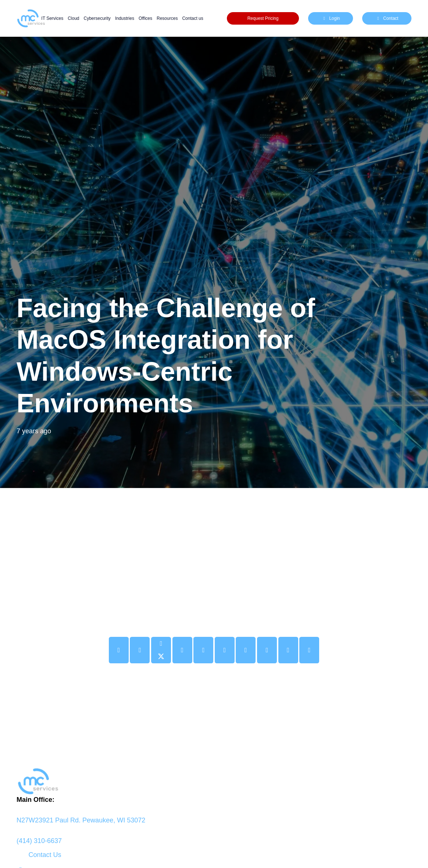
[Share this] (140, 650)
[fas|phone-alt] (214, 831)
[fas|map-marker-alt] (214, 810)
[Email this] (119, 650)
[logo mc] (214, 781)
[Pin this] (203, 650)
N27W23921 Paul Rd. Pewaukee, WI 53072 (81, 820)
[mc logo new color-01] (31, 18)
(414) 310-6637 (39, 841)
